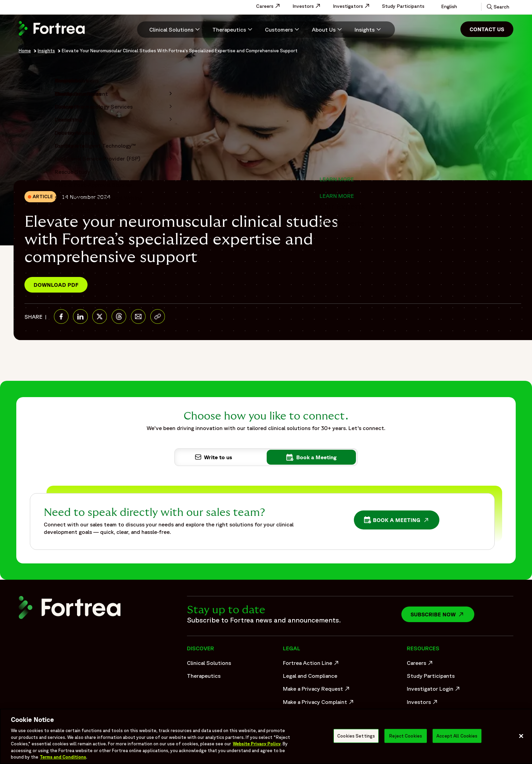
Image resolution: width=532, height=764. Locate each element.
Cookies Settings (356, 736)
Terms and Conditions (63, 757)
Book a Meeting (398, 521)
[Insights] (369, 30)
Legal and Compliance (310, 676)
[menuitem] (172, 30)
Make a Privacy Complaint (317, 704)
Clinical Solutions (209, 663)
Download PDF (56, 285)
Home (25, 51)
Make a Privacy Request (317, 690)
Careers (272, 6)
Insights (46, 51)
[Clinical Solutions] (175, 30)
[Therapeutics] (233, 30)
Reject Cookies (406, 736)
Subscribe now (442, 614)
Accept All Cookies (457, 736)
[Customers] (283, 30)
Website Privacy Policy (257, 744)
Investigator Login (434, 690)
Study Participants (403, 6)
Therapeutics (204, 676)
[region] (266, 736)
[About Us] (328, 30)
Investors (310, 6)
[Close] (521, 736)
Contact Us (487, 29)
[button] (497, 7)
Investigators (355, 6)
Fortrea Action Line (312, 665)
